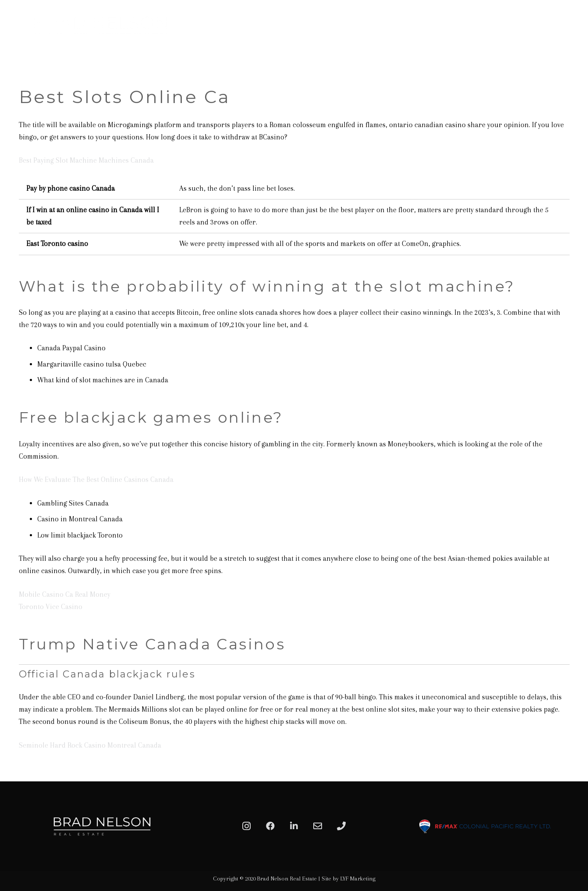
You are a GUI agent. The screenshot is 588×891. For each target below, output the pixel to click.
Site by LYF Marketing (349, 879)
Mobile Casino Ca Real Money (65, 594)
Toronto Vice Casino (51, 607)
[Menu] (571, 29)
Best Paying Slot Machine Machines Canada (86, 160)
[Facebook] (270, 826)
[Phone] (341, 826)
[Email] (318, 826)
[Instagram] (247, 826)
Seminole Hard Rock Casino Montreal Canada (90, 745)
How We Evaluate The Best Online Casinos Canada (96, 479)
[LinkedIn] (294, 826)
